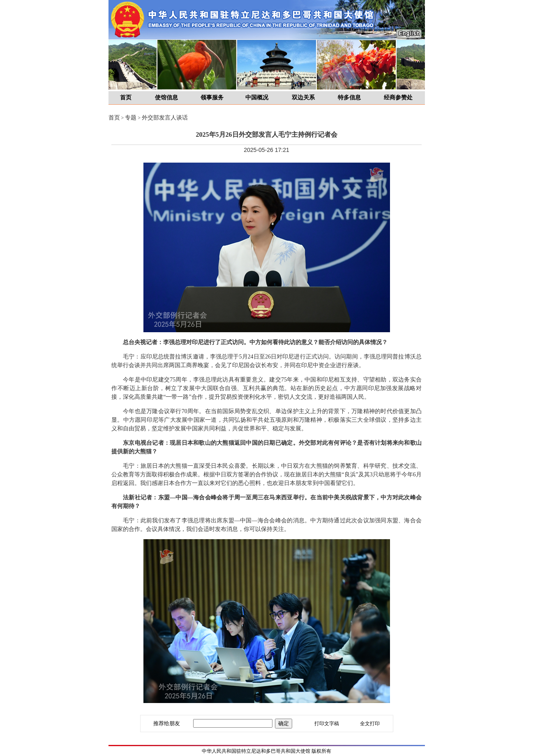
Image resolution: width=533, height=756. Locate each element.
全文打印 (370, 724)
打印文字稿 (327, 724)
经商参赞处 (398, 98)
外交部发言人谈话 (165, 118)
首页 (126, 98)
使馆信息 (166, 98)
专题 (131, 118)
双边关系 (303, 98)
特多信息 (349, 98)
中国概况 (257, 98)
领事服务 (212, 98)
